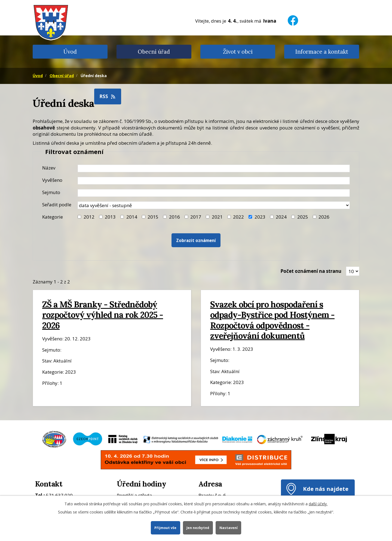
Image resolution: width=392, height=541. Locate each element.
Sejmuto (51, 192)
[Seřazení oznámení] (214, 205)
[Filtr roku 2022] (229, 217)
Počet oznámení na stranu (311, 271)
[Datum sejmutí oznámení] (214, 193)
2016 (174, 217)
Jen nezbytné (198, 528)
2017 (196, 217)
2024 (281, 217)
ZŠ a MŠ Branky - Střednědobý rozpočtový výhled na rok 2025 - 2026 (103, 315)
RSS (108, 96)
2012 (89, 217)
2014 (132, 217)
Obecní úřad (154, 52)
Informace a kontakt (322, 52)
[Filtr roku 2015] (144, 217)
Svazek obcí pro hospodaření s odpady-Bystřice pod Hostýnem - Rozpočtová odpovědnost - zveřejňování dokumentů (272, 320)
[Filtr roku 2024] (272, 217)
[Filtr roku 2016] (165, 217)
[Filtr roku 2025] (293, 217)
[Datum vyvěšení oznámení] (214, 181)
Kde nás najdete (326, 489)
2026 (324, 217)
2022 (238, 217)
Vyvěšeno (52, 180)
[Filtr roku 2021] (208, 217)
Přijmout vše (165, 528)
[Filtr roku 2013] (101, 217)
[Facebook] (293, 17)
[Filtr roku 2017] (186, 217)
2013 (110, 217)
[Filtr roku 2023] (250, 217)
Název (49, 168)
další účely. (318, 504)
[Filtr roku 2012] (79, 217)
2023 (260, 217)
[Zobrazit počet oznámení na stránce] (353, 271)
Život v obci (238, 52)
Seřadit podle (57, 205)
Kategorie (53, 217)
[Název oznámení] (214, 168)
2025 (303, 217)
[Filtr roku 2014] (122, 217)
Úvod (70, 52)
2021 (217, 217)
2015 (153, 217)
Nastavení (229, 528)
